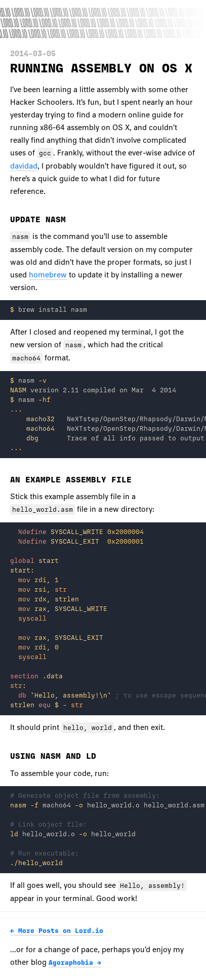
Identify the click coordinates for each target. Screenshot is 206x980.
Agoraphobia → (75, 963)
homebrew (48, 275)
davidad (24, 166)
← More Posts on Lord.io (57, 931)
